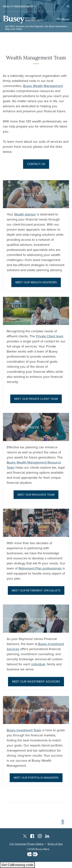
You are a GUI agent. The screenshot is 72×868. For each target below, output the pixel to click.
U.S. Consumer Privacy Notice (27, 844)
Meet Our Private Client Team (36, 399)
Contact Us (36, 164)
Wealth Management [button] (18, 6)
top (63, 822)
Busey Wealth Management (43, 86)
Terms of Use (55, 844)
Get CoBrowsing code (17, 865)
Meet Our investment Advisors (36, 682)
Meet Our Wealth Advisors (36, 282)
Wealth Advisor (25, 214)
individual (38, 664)
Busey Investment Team (24, 730)
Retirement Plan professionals (40, 568)
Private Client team (50, 336)
